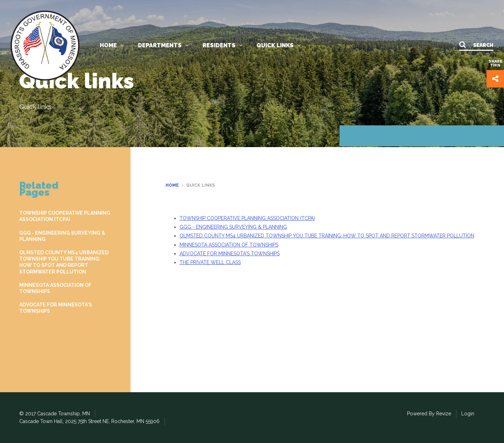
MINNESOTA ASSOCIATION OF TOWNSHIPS (55, 288)
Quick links (279, 45)
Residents (223, 45)
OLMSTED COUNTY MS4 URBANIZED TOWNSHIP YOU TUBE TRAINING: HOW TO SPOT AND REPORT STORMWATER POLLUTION (64, 262)
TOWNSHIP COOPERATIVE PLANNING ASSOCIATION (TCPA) (65, 216)
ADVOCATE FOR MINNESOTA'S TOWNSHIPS (56, 308)
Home (112, 45)
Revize (444, 414)
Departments (163, 45)
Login (468, 414)
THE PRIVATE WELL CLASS (210, 262)
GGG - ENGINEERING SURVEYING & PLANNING (62, 236)
